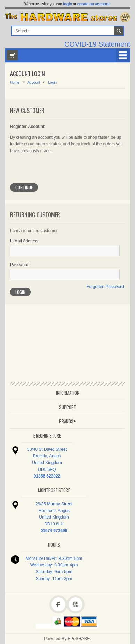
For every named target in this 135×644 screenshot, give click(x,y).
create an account (94, 4)
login (67, 4)
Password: (20, 265)
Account (34, 83)
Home (15, 83)
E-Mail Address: (25, 241)
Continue (24, 187)
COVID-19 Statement (97, 44)
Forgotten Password (105, 287)
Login (53, 83)
